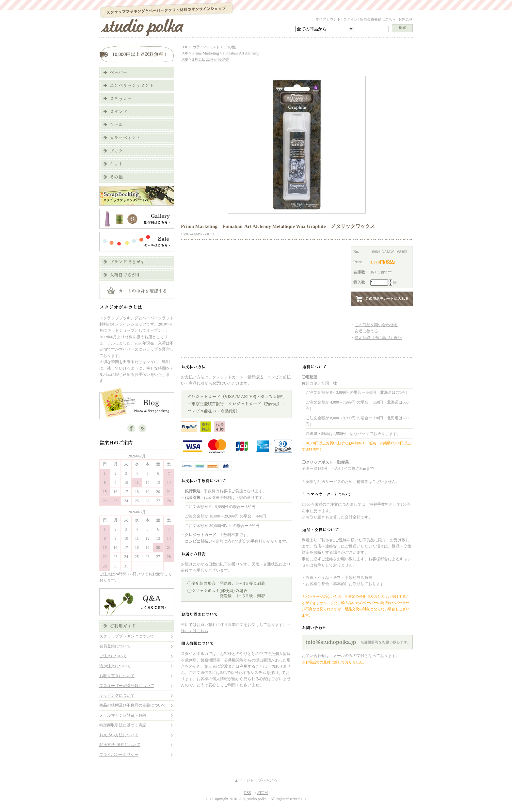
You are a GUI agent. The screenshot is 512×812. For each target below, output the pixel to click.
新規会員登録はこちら (378, 19)
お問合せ (406, 19)
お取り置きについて (117, 676)
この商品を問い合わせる (376, 325)
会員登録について (115, 646)
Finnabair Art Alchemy (241, 53)
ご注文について (113, 656)
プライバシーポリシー (119, 755)
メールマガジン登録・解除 (123, 715)
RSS (248, 793)
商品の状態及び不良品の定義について (133, 705)
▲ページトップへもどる (256, 780)
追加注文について (115, 666)
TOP (184, 47)
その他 (230, 47)
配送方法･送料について (120, 745)
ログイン (350, 19)
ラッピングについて (117, 695)
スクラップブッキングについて (127, 636)
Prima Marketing (206, 53)
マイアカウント (328, 19)
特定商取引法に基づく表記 (123, 725)
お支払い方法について (119, 735)
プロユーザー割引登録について (127, 686)
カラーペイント (206, 47)
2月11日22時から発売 (211, 59)
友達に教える (366, 331)
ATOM (263, 793)
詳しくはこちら (195, 631)
